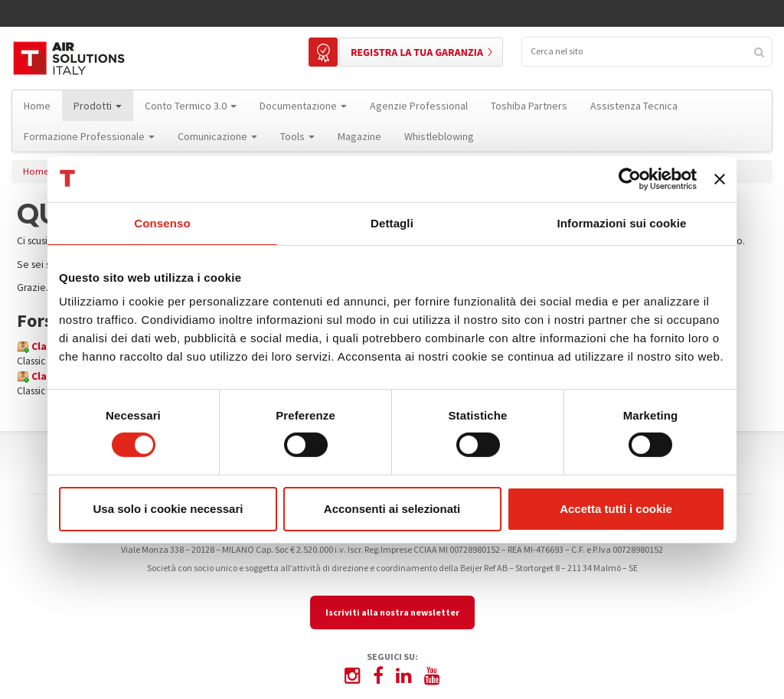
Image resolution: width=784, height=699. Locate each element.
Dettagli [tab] (392, 222)
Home (36, 171)
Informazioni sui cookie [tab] (622, 222)
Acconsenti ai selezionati (392, 509)
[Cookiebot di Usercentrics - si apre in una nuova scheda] (630, 178)
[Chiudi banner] (720, 178)
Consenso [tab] (162, 222)
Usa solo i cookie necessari (168, 509)
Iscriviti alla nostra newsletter (392, 612)
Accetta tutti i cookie (616, 509)
